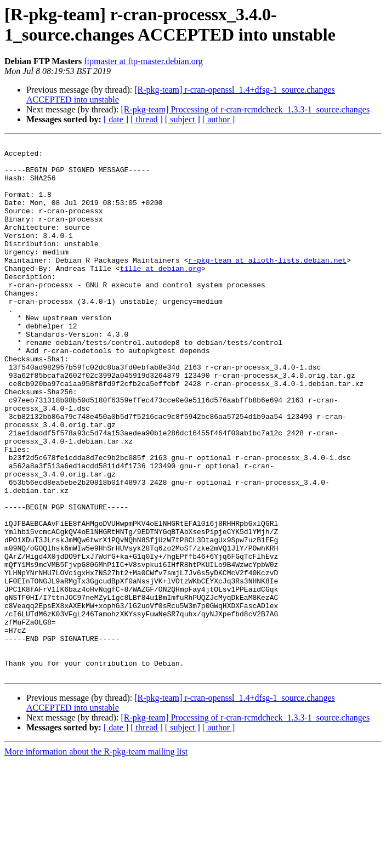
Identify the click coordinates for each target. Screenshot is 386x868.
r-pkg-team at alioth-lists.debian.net (267, 285)
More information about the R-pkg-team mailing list (96, 858)
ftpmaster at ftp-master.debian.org (143, 61)
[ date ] (116, 119)
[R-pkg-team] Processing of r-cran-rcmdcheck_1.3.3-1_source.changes (245, 109)
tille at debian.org (161, 294)
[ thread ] (147, 119)
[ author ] (219, 119)
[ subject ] (183, 119)
